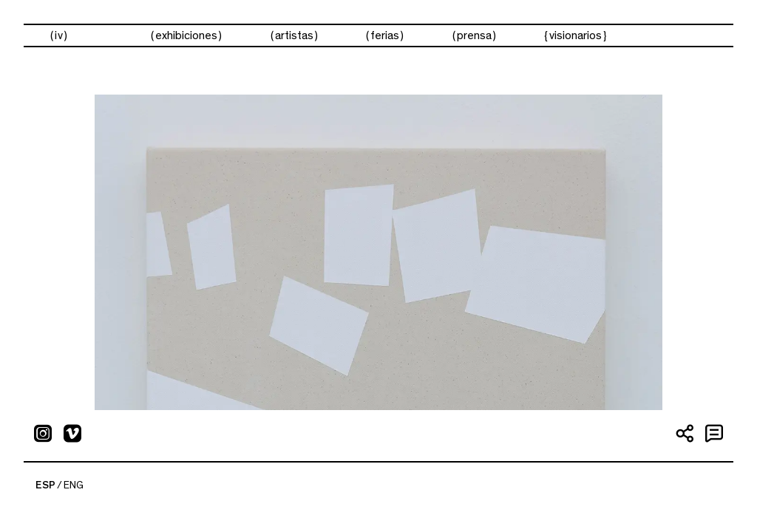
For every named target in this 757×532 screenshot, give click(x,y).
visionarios (576, 35)
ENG (74, 485)
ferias (385, 35)
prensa (474, 35)
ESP (45, 485)
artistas (294, 35)
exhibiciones (186, 35)
